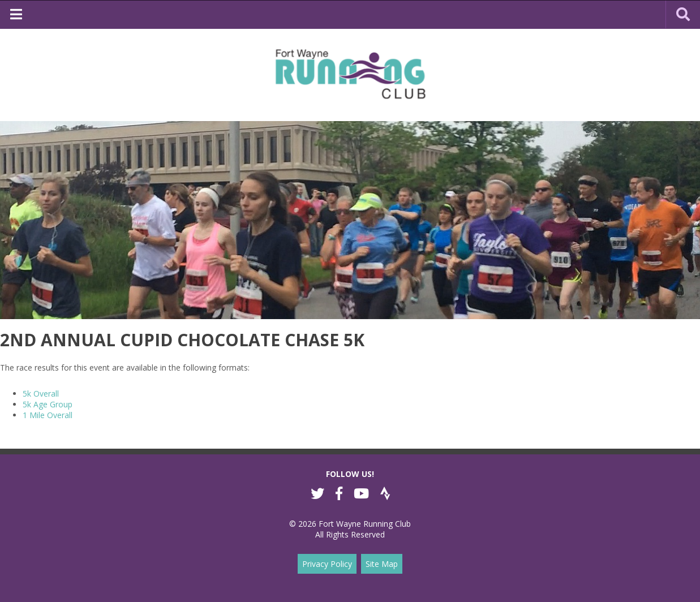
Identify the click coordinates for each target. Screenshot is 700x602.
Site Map (382, 564)
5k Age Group (48, 404)
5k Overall (41, 394)
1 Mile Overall (48, 415)
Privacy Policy (327, 564)
